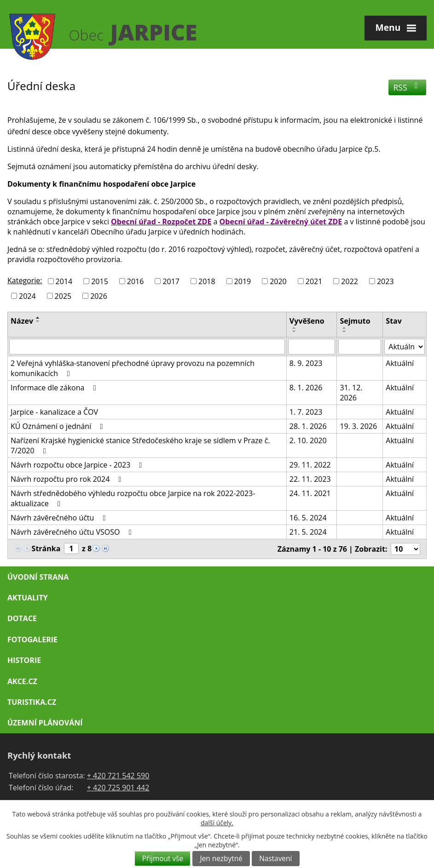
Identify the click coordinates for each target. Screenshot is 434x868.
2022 (350, 281)
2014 (64, 281)
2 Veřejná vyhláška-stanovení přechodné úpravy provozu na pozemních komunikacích (133, 368)
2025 (63, 296)
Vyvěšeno (307, 321)
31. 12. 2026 (351, 393)
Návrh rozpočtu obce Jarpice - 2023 (78, 465)
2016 (136, 281)
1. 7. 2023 (306, 412)
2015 (100, 281)
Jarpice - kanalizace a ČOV (54, 412)
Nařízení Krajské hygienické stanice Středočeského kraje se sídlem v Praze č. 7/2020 (140, 445)
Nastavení (275, 859)
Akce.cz (22, 681)
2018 (207, 281)
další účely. (217, 823)
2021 (314, 281)
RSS (408, 87)
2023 (385, 281)
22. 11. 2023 (310, 479)
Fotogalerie (32, 640)
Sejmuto (355, 321)
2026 (99, 296)
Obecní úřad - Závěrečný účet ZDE (281, 222)
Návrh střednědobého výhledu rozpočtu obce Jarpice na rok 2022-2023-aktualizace (133, 498)
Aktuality (28, 598)
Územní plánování (45, 723)
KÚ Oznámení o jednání (58, 426)
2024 (27, 296)
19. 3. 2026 (358, 426)
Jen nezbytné (221, 859)
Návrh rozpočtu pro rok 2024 (67, 479)
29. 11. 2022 (310, 465)
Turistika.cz (32, 702)
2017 (171, 281)
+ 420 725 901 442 (118, 788)
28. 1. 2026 (308, 426)
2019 (243, 281)
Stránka (46, 548)
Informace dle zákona (55, 388)
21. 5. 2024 (308, 532)
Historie (24, 660)
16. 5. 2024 (308, 518)
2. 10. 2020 (308, 440)
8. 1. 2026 (306, 388)
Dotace (22, 618)
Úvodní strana (38, 577)
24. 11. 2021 (310, 493)
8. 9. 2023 (306, 363)
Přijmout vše (163, 859)
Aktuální (400, 363)
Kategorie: (25, 280)
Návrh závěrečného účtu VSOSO (73, 532)
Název (22, 321)
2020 (278, 281)
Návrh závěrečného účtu (60, 518)
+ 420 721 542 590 (118, 776)
